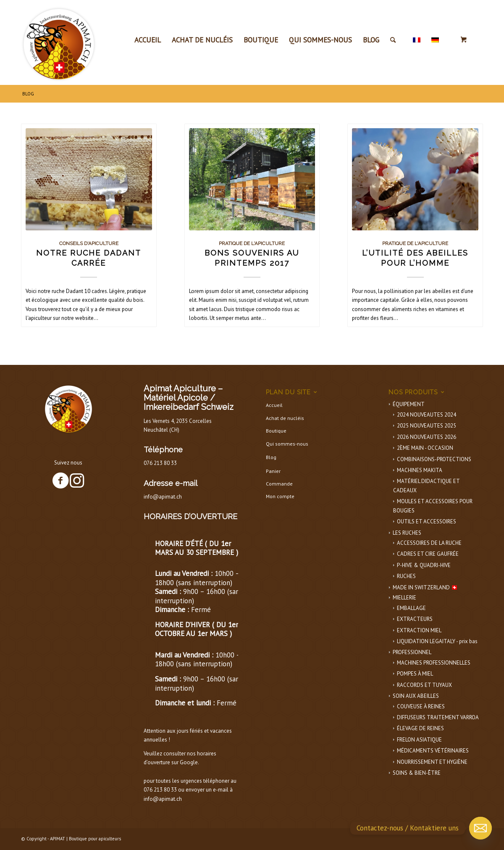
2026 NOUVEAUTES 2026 (427, 437)
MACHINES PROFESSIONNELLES (434, 663)
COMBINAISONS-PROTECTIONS (434, 459)
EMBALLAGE (411, 608)
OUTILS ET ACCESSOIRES (427, 521)
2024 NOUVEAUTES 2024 (427, 415)
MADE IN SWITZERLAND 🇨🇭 (425, 587)
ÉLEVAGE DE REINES (420, 728)
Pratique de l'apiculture (252, 243)
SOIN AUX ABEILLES (416, 696)
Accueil (274, 405)
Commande (279, 484)
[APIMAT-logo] (59, 42)
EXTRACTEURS (415, 619)
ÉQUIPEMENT (409, 404)
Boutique (276, 431)
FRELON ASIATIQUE (419, 740)
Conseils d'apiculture (89, 243)
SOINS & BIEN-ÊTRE (417, 773)
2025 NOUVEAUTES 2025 (427, 426)
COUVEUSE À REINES (421, 706)
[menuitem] (148, 40)
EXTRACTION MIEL (419, 630)
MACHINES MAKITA (420, 470)
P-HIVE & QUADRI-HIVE (424, 565)
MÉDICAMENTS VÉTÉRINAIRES (433, 751)
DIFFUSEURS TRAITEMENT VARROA (438, 717)
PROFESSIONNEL (412, 652)
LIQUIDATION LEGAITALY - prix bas (437, 641)
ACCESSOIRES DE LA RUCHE (429, 543)
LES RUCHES (407, 533)
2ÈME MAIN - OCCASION (425, 448)
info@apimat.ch (163, 497)
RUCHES (406, 576)
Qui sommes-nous (287, 444)
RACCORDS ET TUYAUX (424, 685)
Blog (271, 457)
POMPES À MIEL (415, 674)
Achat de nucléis (285, 418)
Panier (273, 471)
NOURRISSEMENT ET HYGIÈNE (432, 762)
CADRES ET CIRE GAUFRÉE (428, 554)
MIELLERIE (404, 598)
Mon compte (280, 496)
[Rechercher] (393, 40)
